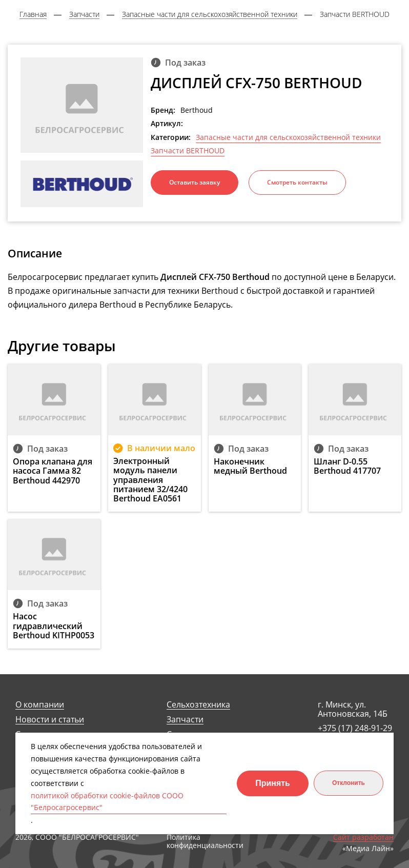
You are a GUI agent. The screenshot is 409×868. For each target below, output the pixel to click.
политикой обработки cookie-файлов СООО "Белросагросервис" (107, 802)
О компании (40, 705)
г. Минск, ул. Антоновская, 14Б (353, 709)
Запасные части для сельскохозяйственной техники (288, 137)
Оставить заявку (195, 182)
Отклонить (349, 783)
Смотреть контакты (297, 182)
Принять (273, 783)
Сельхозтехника (198, 705)
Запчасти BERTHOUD (188, 151)
